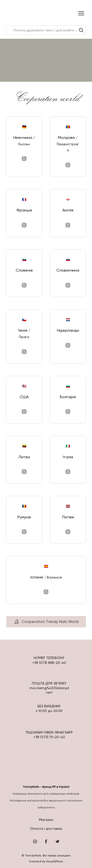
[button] (81, 30)
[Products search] (46, 30)
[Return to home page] (19, 13)
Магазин (46, 820)
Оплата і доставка (46, 829)
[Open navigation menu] (81, 13)
